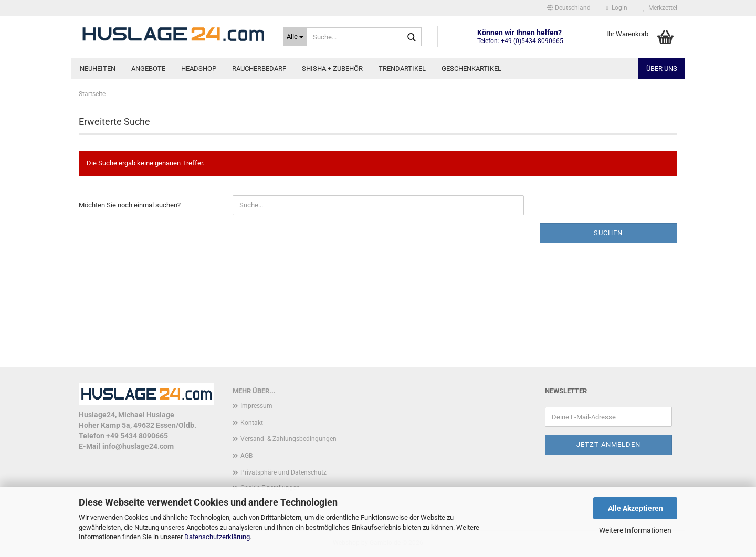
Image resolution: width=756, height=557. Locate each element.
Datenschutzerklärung (217, 537)
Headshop (199, 69)
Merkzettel (660, 8)
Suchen (608, 233)
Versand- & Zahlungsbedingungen (288, 439)
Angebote (148, 69)
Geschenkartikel (471, 69)
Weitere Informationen (635, 530)
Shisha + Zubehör (332, 69)
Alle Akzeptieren (636, 508)
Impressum (256, 406)
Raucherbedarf (259, 69)
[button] (569, 8)
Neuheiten (98, 69)
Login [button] (617, 8)
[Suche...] (295, 37)
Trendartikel (402, 69)
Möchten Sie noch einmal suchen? (130, 205)
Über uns (662, 69)
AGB (246, 456)
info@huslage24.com (138, 446)
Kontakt (252, 423)
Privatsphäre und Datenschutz (283, 472)
